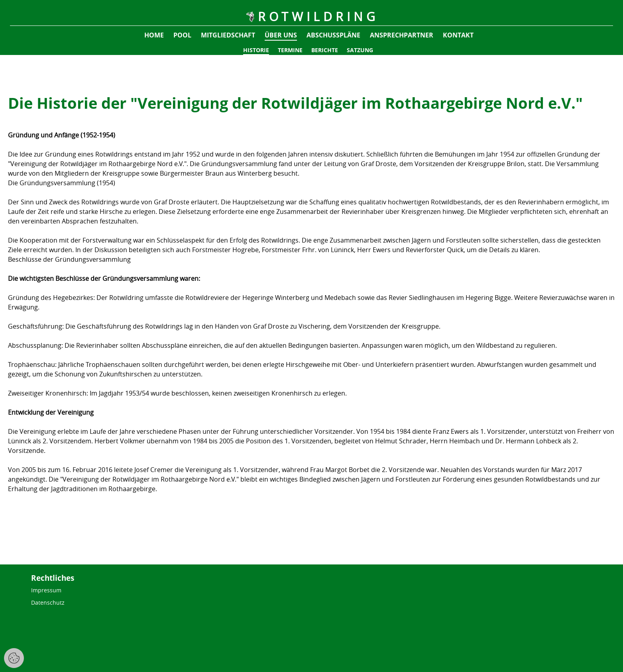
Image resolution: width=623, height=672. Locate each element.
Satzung (360, 50)
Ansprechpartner (402, 35)
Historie (256, 50)
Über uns (281, 35)
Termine (290, 50)
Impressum (46, 590)
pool (182, 35)
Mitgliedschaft (228, 35)
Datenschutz (48, 602)
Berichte (325, 50)
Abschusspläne (333, 35)
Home (154, 35)
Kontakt (458, 35)
